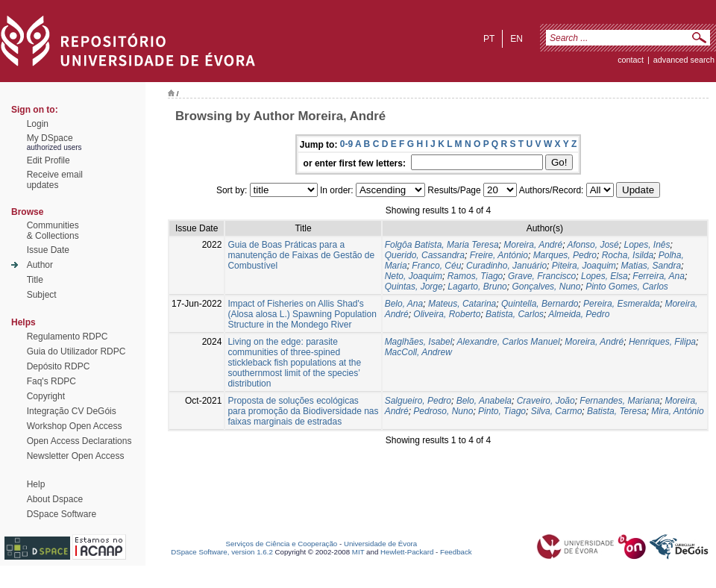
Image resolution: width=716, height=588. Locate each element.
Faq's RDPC (51, 381)
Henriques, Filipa (662, 342)
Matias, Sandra (651, 266)
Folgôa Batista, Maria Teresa (442, 245)
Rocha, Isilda (628, 255)
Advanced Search (684, 60)
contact (631, 60)
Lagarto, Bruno (477, 287)
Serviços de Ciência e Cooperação (282, 544)
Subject (42, 295)
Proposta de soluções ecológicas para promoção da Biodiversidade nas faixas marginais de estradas (303, 411)
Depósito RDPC (59, 366)
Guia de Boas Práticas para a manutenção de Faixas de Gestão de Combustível (301, 255)
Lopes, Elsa (604, 276)
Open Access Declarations (79, 441)
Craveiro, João (546, 401)
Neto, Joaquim (414, 276)
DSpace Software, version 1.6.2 (222, 552)
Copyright (46, 396)
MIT (358, 552)
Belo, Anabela (484, 401)
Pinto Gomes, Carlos (627, 287)
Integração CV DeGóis (72, 411)
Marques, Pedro (565, 255)
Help (36, 484)
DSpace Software (62, 514)
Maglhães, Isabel (419, 342)
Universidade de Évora (380, 544)
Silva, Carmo (557, 411)
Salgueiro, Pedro (418, 401)
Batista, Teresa (617, 411)
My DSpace (50, 138)
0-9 (346, 144)
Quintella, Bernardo (540, 304)
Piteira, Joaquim (584, 266)
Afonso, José (593, 245)
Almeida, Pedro (579, 314)
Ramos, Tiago (475, 276)
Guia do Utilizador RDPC (76, 351)
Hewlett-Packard (407, 552)
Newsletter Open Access (76, 456)
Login (38, 124)
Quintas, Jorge (414, 287)
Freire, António (499, 255)
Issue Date (48, 250)
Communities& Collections (53, 231)
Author (40, 265)
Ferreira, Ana (659, 276)
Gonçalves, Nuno (546, 287)
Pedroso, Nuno (443, 411)
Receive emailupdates (55, 180)
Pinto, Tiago (502, 411)
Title (35, 280)
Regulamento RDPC (67, 337)
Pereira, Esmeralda (622, 304)
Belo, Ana (404, 304)
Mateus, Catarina (462, 304)
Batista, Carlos (515, 314)
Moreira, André (533, 245)
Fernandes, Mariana (619, 401)
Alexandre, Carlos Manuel (509, 342)
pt (489, 39)
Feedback (456, 552)
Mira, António (677, 411)
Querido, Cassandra (425, 255)
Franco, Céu (436, 266)
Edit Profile (48, 160)
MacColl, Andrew (418, 352)
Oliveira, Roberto (447, 314)
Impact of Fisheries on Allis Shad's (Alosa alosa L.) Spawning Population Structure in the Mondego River (302, 314)
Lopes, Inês (647, 245)
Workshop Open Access (75, 426)
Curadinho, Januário (506, 266)
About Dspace (55, 499)
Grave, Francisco (542, 276)
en (516, 39)
